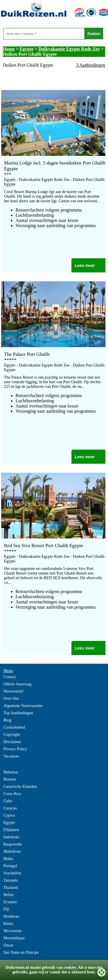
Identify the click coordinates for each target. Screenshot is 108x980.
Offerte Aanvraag (17, 684)
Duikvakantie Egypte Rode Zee (69, 49)
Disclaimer (12, 742)
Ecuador (10, 902)
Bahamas (11, 772)
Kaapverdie (13, 844)
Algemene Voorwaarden (23, 706)
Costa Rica (12, 794)
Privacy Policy (15, 749)
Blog (7, 720)
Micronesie (13, 931)
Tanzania (11, 880)
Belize (9, 895)
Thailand (11, 888)
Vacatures (11, 756)
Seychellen (12, 873)
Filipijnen (11, 830)
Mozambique (14, 938)
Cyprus (9, 815)
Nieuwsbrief (13, 691)
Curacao (10, 808)
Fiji (6, 909)
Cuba (8, 801)
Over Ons (11, 698)
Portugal (10, 866)
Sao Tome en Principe (21, 952)
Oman (8, 945)
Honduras (11, 916)
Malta (8, 859)
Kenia (8, 924)
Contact (10, 677)
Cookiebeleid (14, 727)
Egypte (26, 49)
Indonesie (11, 837)
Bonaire (10, 779)
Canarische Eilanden (20, 787)
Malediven (12, 851)
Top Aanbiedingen (18, 713)
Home (9, 49)
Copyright (12, 735)
